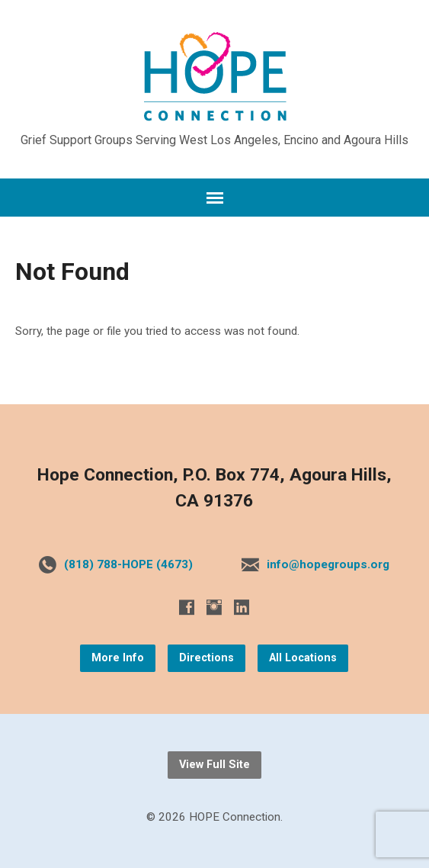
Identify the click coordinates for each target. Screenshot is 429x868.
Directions (206, 658)
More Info (118, 658)
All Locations (303, 658)
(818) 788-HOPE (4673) (128, 564)
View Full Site (214, 765)
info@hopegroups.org (328, 564)
